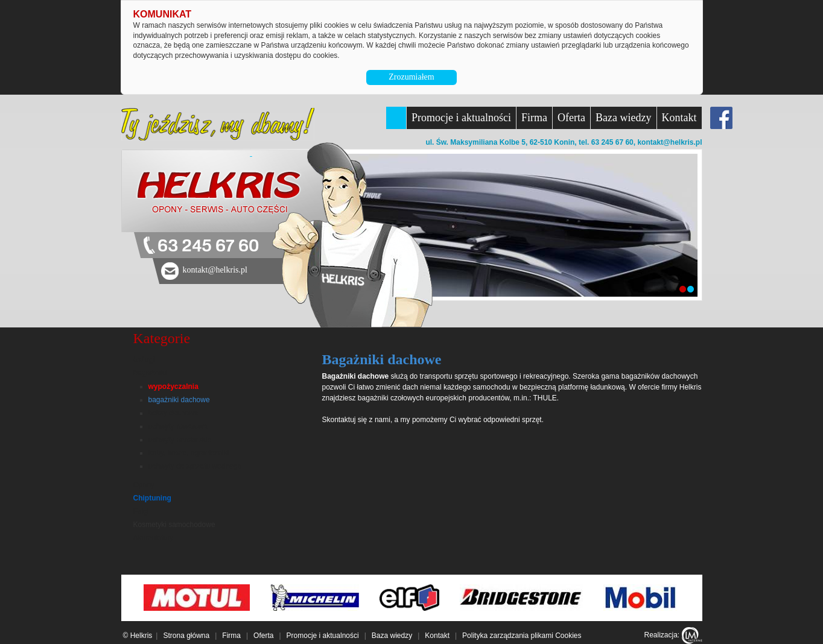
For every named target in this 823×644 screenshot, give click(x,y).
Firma (534, 118)
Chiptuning (152, 498)
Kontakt (679, 118)
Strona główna (186, 636)
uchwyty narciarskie (180, 440)
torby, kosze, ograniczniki (189, 453)
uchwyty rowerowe (178, 426)
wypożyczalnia (173, 387)
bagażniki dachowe (179, 400)
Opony (144, 485)
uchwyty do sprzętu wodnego (195, 466)
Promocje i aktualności (461, 118)
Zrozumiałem (411, 77)
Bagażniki (150, 373)
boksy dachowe (173, 413)
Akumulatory (154, 538)
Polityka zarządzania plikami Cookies (522, 636)
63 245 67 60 (208, 246)
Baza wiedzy (623, 118)
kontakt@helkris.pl (669, 142)
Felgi (141, 511)
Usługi (145, 359)
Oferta (571, 118)
